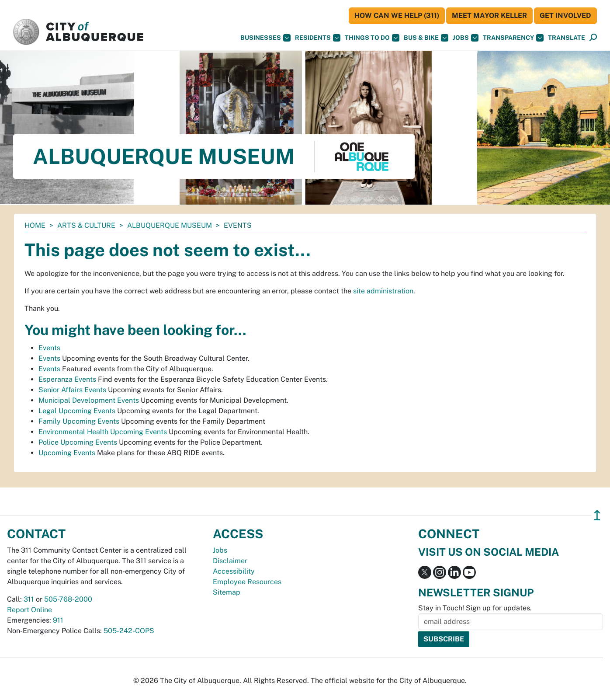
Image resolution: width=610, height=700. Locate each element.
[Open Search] (593, 38)
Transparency (513, 38)
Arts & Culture (86, 225)
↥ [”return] (597, 515)
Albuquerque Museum (170, 225)
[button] (567, 38)
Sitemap (227, 592)
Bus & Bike (426, 38)
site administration (383, 291)
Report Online (29, 610)
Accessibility (234, 571)
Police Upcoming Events (78, 442)
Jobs (466, 38)
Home (35, 225)
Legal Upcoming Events (77, 411)
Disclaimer (230, 561)
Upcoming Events (67, 453)
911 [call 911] (58, 620)
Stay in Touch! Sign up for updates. (475, 608)
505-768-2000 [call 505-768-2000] (68, 599)
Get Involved (565, 16)
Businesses (265, 38)
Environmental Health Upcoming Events (103, 432)
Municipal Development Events (89, 400)
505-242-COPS (129, 631)
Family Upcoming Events (79, 421)
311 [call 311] (29, 599)
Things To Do (372, 38)
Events (49, 348)
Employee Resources (247, 582)
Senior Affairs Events (72, 390)
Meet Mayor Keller (489, 16)
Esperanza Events (67, 379)
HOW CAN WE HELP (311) (397, 16)
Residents (318, 38)
